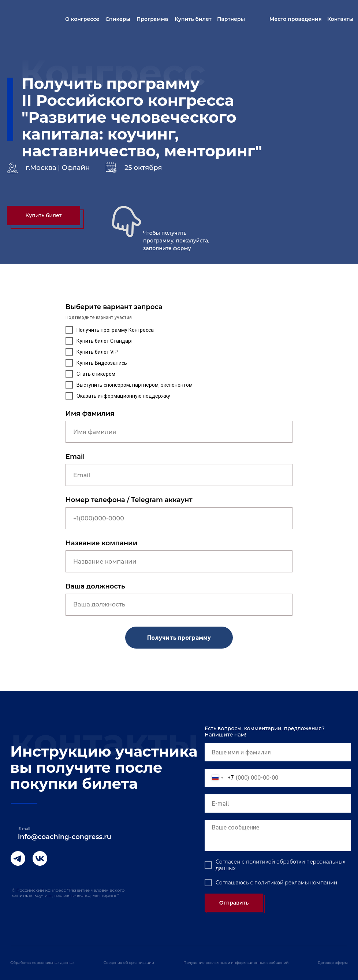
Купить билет (193, 19)
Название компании (101, 543)
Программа (152, 19)
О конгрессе (82, 19)
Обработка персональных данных (42, 963)
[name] (278, 752)
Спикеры (118, 19)
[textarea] (278, 836)
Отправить (234, 903)
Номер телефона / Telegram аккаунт (129, 500)
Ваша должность (95, 586)
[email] (278, 803)
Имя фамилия (90, 413)
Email (75, 457)
